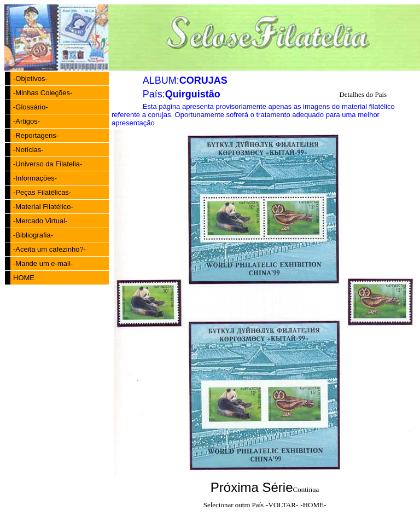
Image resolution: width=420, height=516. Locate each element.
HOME (24, 278)
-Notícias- (28, 150)
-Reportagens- (36, 135)
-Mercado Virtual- (40, 221)
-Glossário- (31, 107)
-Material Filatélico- (43, 207)
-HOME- (313, 505)
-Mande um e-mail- (43, 263)
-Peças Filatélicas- (42, 192)
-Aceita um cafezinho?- (49, 249)
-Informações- (35, 178)
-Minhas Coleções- (43, 93)
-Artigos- (27, 121)
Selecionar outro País (234, 505)
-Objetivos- (30, 79)
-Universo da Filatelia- (48, 164)
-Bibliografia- (33, 235)
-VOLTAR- (282, 505)
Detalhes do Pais (363, 94)
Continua (306, 489)
